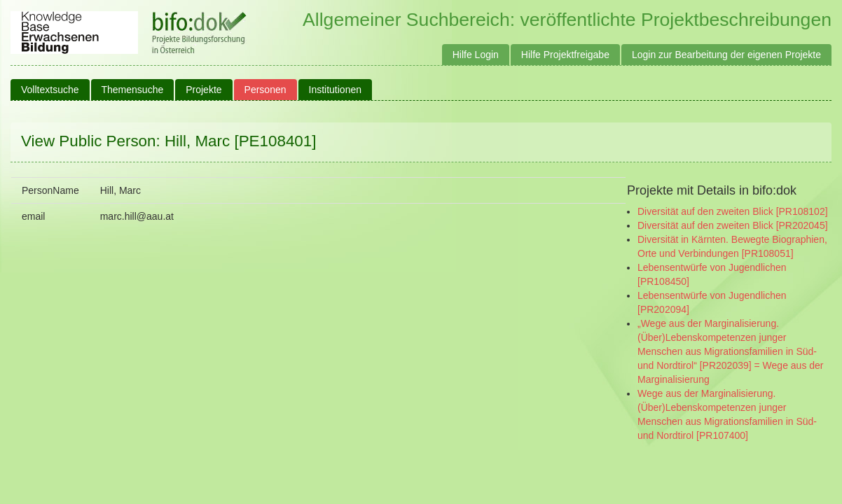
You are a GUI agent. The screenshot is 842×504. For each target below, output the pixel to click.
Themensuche (133, 90)
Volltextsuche (50, 90)
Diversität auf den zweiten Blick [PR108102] (733, 211)
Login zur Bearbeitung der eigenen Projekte (726, 55)
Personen (265, 90)
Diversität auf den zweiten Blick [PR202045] (733, 225)
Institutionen (336, 90)
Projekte (203, 90)
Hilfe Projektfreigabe (565, 55)
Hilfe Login (476, 55)
